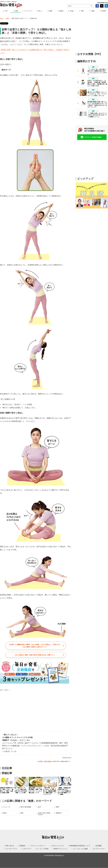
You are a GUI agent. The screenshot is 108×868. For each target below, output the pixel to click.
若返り (5, 813)
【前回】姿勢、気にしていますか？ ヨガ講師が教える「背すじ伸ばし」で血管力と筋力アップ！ (35, 51)
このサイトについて (57, 846)
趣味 (51, 11)
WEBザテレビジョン (60, 849)
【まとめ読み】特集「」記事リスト (35, 655)
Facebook (97, 6)
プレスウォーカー (99, 849)
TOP (6, 11)
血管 (22, 813)
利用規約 (22, 846)
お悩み (72, 11)
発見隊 (104, 11)
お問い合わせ (10, 846)
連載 (93, 11)
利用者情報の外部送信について (80, 846)
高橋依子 (59, 813)
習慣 (57, 807)
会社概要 (98, 846)
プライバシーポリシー (38, 846)
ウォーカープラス (11, 849)
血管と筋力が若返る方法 (44, 814)
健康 (17, 11)
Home (2, 18)
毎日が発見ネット (13, 5)
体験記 (61, 11)
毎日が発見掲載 (26, 807)
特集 (82, 11)
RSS (106, 6)
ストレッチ (6, 807)
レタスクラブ (27, 849)
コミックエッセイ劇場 (80, 849)
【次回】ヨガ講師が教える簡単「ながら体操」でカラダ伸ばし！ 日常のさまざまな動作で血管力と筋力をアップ (35, 646)
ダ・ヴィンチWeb (42, 849)
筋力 (40, 807)
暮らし (40, 11)
